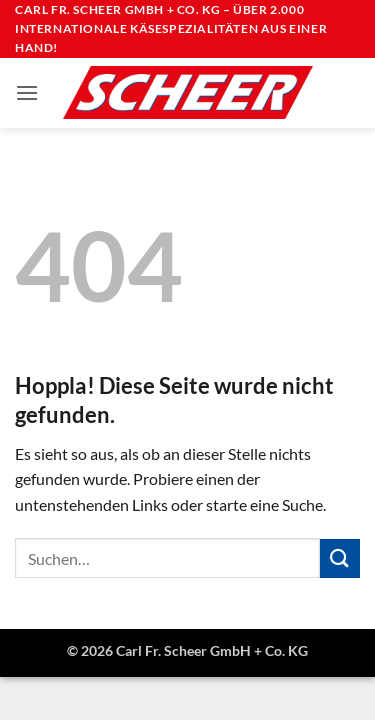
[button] (27, 92)
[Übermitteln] (340, 558)
